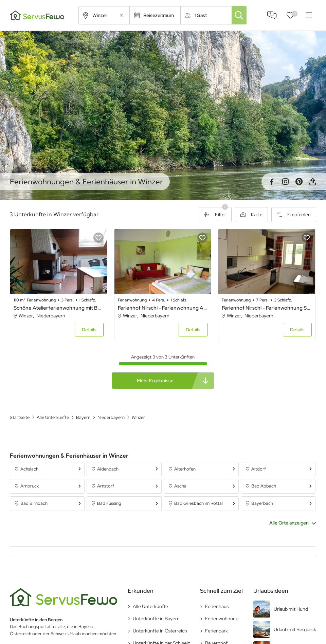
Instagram (285, 182)
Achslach (29, 469)
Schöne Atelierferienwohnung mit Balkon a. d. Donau (59, 308)
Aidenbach (108, 469)
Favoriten (295, 14)
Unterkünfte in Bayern (156, 619)
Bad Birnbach (34, 503)
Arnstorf (106, 486)
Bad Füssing (109, 503)
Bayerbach (262, 503)
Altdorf (259, 469)
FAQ (272, 15)
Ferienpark (216, 631)
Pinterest (299, 182)
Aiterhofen (185, 469)
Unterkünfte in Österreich (160, 631)
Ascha (180, 486)
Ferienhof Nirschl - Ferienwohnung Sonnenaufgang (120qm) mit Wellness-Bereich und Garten (267, 308)
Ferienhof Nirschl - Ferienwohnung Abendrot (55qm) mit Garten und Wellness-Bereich (163, 308)
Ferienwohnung (222, 619)
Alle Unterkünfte (150, 606)
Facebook (272, 182)
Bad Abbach (264, 486)
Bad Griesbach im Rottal (198, 503)
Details (89, 330)
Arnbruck (30, 486)
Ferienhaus (217, 606)
